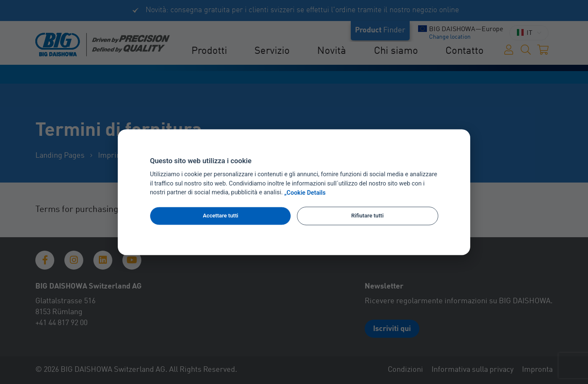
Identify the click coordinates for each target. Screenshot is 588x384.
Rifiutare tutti (367, 216)
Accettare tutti (220, 216)
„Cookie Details (305, 193)
